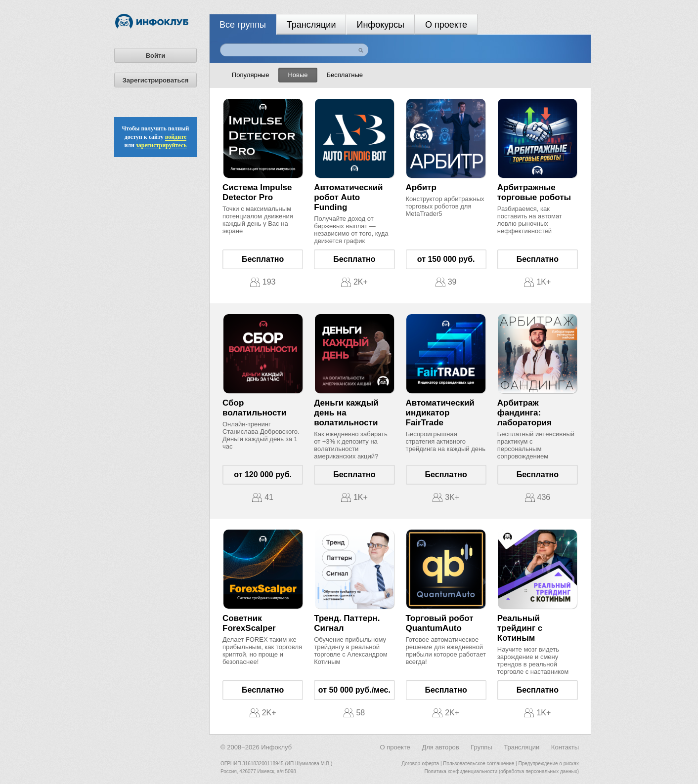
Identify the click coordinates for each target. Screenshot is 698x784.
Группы (481, 747)
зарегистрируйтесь (161, 145)
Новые (298, 75)
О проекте (446, 25)
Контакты (565, 747)
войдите (176, 137)
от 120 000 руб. (263, 475)
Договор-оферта (420, 763)
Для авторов (440, 747)
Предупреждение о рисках (548, 763)
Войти (156, 56)
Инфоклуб (276, 747)
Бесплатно (263, 259)
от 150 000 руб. (446, 259)
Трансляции (311, 25)
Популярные (250, 75)
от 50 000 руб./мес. (354, 690)
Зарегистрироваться (156, 80)
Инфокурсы (380, 25)
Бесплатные (345, 75)
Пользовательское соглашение (479, 763)
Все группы (243, 25)
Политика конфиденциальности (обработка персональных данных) (502, 771)
